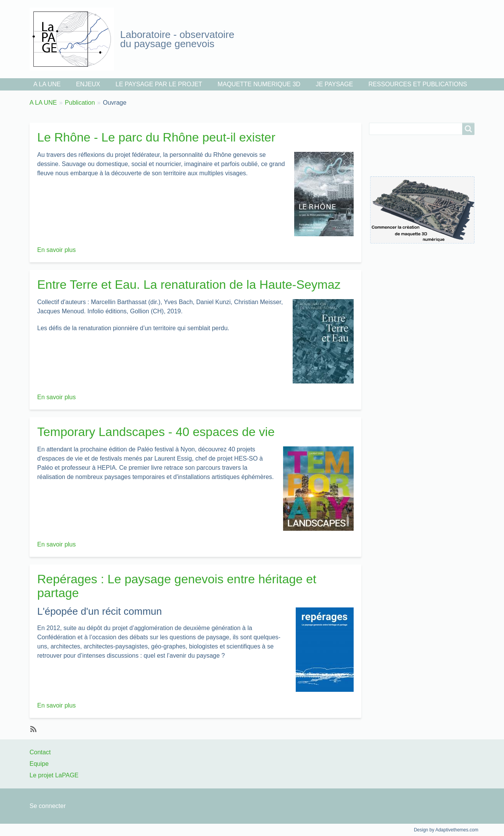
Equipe (39, 764)
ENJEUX (88, 84)
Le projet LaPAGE (54, 775)
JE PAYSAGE (334, 84)
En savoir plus (57, 250)
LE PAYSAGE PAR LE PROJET (159, 84)
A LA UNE (47, 84)
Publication (80, 103)
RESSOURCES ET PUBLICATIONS (418, 84)
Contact (40, 752)
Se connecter (48, 806)
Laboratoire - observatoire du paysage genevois (177, 39)
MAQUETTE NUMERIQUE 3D (259, 84)
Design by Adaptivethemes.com (446, 830)
